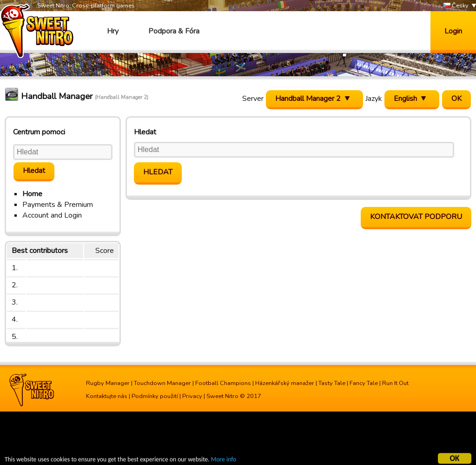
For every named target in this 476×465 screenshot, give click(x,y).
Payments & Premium (58, 205)
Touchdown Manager (162, 383)
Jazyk (374, 99)
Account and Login (52, 215)
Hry (113, 31)
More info (224, 461)
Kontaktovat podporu (416, 217)
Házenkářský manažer (285, 383)
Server (253, 99)
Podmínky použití (155, 396)
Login (453, 31)
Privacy (192, 396)
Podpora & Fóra (174, 31)
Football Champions (223, 383)
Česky (456, 6)
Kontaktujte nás (107, 396)
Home (32, 194)
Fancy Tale (364, 383)
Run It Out (395, 383)
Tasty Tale (332, 383)
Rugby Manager (108, 383)
